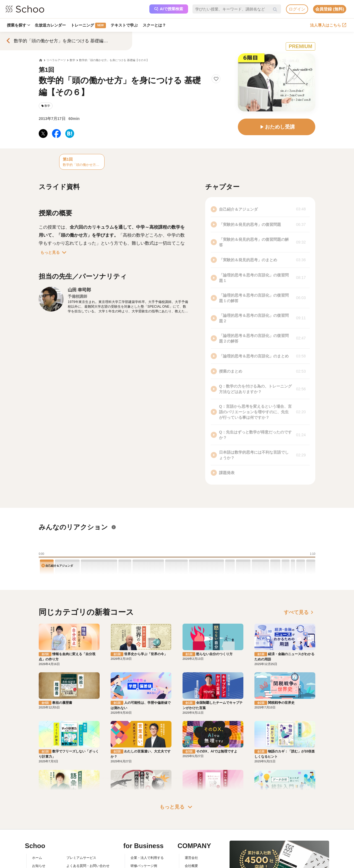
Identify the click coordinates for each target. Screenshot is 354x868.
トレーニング (89, 25)
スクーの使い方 (44, 856)
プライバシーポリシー (83, 864)
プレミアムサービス (81, 832)
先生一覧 (39, 864)
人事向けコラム (142, 848)
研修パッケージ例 (144, 840)
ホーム (37, 832)
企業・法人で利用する (147, 832)
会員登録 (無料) (330, 9)
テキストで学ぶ (125, 25)
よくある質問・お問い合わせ (88, 840)
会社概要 (191, 840)
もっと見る (54, 252)
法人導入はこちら (328, 25)
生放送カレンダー (51, 25)
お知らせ (39, 840)
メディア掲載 (195, 864)
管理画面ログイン (144, 856)
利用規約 (73, 848)
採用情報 (191, 848)
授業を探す (19, 25)
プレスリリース (196, 856)
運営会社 (191, 832)
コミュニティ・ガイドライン (88, 856)
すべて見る (300, 612)
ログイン (297, 9)
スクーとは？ (155, 25)
